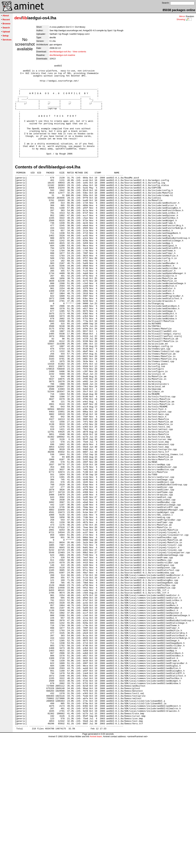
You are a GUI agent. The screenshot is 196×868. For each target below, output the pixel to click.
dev (18, 18)
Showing (181, 19)
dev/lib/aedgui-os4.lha (60, 52)
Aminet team (96, 867)
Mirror (182, 16)
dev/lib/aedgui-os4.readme (62, 55)
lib (25, 18)
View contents (79, 52)
